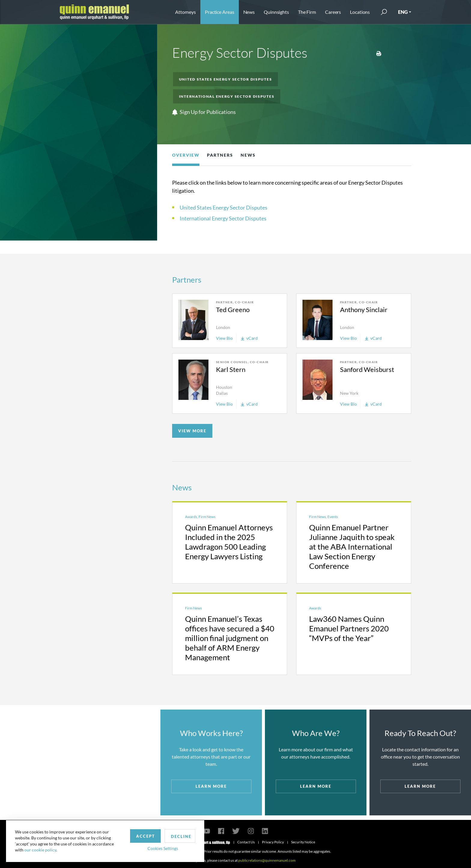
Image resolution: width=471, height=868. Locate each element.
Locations (360, 12)
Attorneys (185, 12)
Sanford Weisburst (367, 369)
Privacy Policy (273, 842)
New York (349, 393)
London (223, 327)
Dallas (222, 393)
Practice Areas (219, 12)
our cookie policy (40, 850)
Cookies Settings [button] (156, 848)
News (249, 12)
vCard (249, 338)
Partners (220, 155)
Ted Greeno (233, 310)
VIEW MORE (192, 431)
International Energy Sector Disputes (227, 96)
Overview (186, 155)
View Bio (224, 338)
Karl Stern (231, 369)
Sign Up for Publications (204, 112)
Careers (333, 12)
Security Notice (303, 842)
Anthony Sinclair (364, 310)
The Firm (307, 12)
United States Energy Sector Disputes (226, 79)
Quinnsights (276, 12)
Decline (175, 836)
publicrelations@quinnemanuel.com (267, 860)
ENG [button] (403, 12)
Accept (139, 836)
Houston (224, 387)
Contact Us (246, 842)
